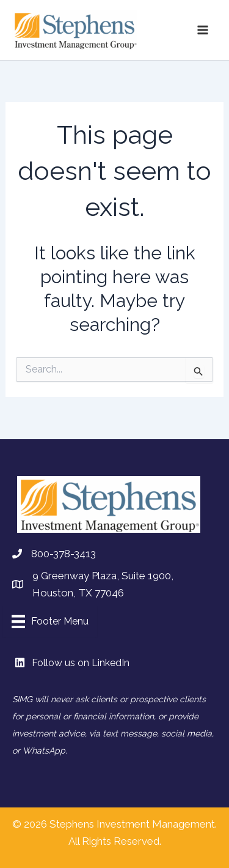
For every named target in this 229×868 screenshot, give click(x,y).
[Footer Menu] (50, 621)
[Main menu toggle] (203, 30)
